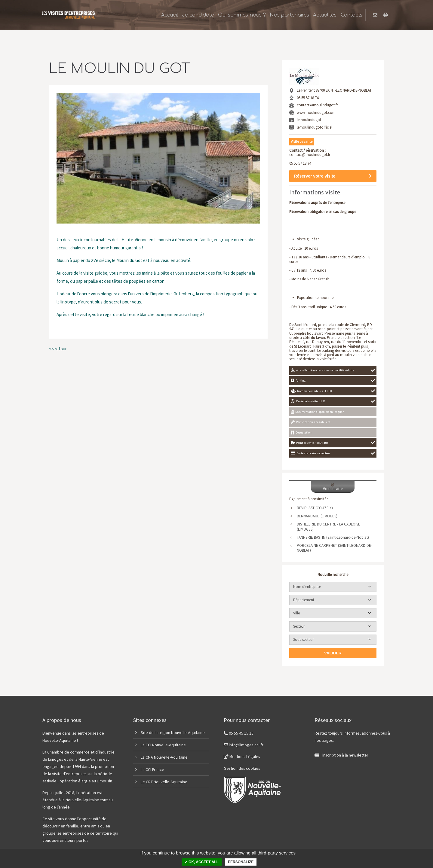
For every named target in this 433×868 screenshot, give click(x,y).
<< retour (58, 349)
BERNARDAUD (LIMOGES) (317, 516)
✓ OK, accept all (202, 862)
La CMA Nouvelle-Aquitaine (164, 757)
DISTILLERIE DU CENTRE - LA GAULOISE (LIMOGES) (329, 527)
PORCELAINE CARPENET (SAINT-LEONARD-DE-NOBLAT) (335, 548)
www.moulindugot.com (316, 113)
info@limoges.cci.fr (244, 745)
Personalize (241, 862)
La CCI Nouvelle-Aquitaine (163, 745)
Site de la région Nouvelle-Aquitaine (173, 732)
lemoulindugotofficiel (315, 127)
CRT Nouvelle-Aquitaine (167, 782)
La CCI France (152, 769)
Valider (333, 653)
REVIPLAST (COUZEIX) (315, 508)
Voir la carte (333, 487)
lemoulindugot (309, 120)
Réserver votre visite (333, 176)
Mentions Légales (242, 757)
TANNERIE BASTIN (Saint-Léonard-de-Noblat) (333, 538)
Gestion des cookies (242, 768)
